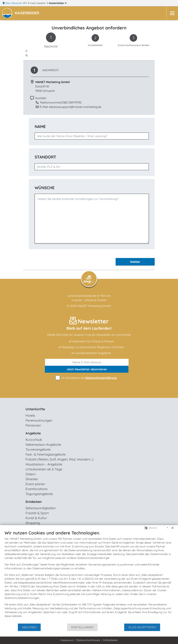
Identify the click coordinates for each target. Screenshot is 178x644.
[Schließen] (173, 528)
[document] (89, 577)
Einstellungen (82, 627)
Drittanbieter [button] (110, 640)
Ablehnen (29, 627)
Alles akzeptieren (142, 627)
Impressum (67, 640)
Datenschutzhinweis (88, 640)
